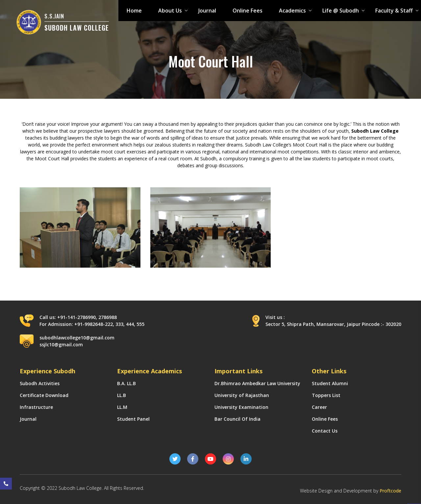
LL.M (122, 407)
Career (319, 407)
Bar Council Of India (237, 419)
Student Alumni (330, 383)
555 (140, 324)
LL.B (122, 395)
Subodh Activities (40, 383)
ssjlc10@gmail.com (61, 345)
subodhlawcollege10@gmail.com (77, 338)
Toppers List (326, 395)
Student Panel (133, 419)
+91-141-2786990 (76, 317)
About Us (170, 11)
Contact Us (325, 431)
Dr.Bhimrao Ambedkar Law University (257, 383)
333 (119, 324)
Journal (207, 11)
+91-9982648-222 (94, 324)
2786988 (108, 317)
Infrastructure (36, 407)
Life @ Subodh (341, 11)
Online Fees (248, 11)
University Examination (241, 407)
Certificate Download (44, 395)
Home (134, 11)
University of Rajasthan (242, 395)
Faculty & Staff (394, 11)
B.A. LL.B (126, 383)
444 (130, 324)
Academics (292, 11)
